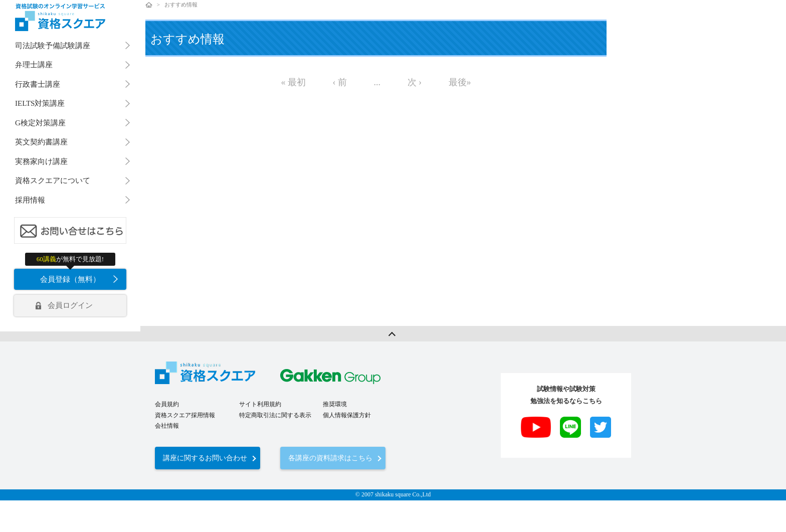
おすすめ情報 (181, 5)
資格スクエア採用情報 (185, 415)
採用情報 (30, 200)
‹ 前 (340, 82)
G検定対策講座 (40, 123)
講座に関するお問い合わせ (205, 458)
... (377, 82)
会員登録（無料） (70, 279)
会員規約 (167, 404)
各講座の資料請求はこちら (330, 458)
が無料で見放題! (70, 259)
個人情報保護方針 (347, 415)
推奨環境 (335, 404)
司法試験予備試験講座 (53, 46)
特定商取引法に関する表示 (275, 415)
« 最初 (294, 82)
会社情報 (167, 426)
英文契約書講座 (41, 142)
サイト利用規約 (260, 404)
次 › (415, 82)
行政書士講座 (38, 84)
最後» (460, 82)
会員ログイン (70, 305)
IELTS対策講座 (40, 103)
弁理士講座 (34, 65)
